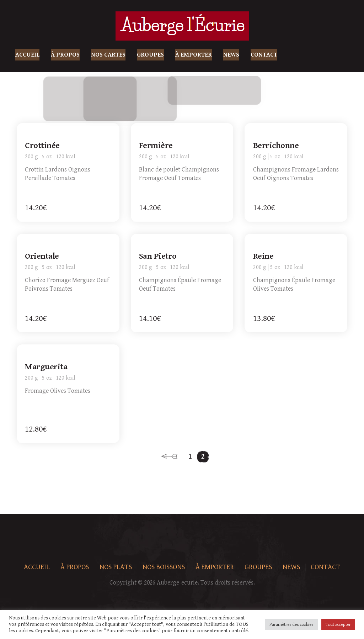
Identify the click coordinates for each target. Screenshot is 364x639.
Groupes (150, 55)
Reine (263, 257)
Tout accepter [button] (338, 625)
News (231, 55)
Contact (264, 55)
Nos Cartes (108, 55)
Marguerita (46, 367)
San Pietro (158, 257)
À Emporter (194, 55)
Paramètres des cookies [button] (291, 625)
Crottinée (43, 146)
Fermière (156, 146)
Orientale (42, 257)
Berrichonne (276, 146)
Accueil (27, 55)
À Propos (65, 55)
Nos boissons (164, 567)
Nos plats (116, 567)
